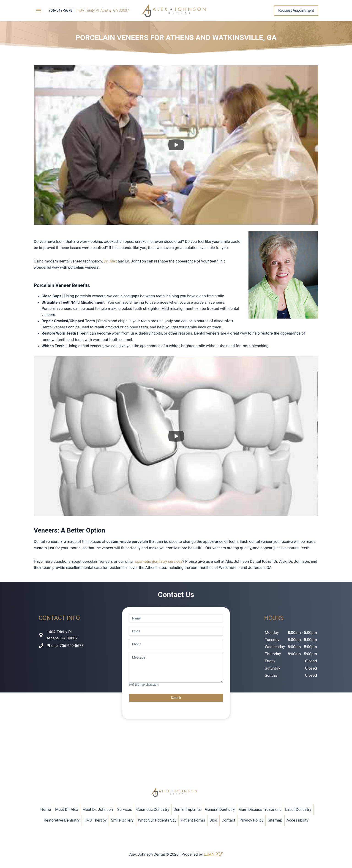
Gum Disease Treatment (260, 809)
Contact (228, 820)
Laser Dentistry (298, 809)
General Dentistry (220, 809)
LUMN (213, 854)
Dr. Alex (110, 261)
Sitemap (275, 820)
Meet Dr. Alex (67, 809)
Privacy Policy (252, 820)
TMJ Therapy (95, 820)
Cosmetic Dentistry (153, 809)
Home (46, 809)
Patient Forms (193, 820)
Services (125, 809)
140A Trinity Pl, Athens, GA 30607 (102, 10)
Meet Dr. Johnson (98, 809)
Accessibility (297, 820)
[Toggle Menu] (39, 11)
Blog (213, 820)
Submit (176, 698)
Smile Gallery (122, 820)
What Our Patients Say (157, 820)
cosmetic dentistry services (159, 561)
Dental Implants (187, 809)
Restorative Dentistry (62, 820)
